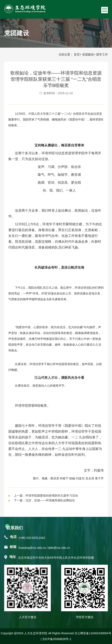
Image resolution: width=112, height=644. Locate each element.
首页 (77, 54)
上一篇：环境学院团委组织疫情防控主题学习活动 (46, 496)
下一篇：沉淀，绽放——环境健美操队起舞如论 (44, 500)
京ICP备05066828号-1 (57, 639)
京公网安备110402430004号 (93, 633)
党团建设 (88, 54)
